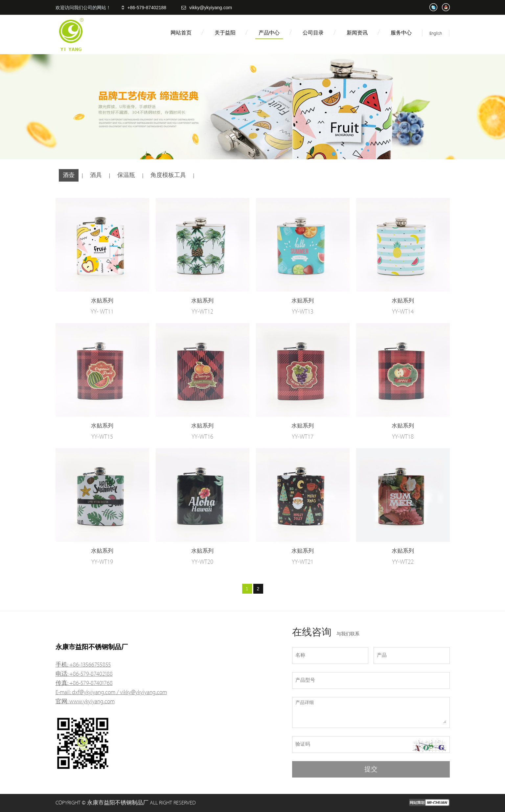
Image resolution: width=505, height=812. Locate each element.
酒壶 (69, 175)
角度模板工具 (168, 175)
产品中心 (269, 33)
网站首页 (181, 33)
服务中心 (401, 33)
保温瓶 (126, 175)
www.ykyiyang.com (92, 702)
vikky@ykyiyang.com (207, 8)
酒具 (96, 175)
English (436, 33)
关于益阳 (225, 33)
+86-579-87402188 (144, 8)
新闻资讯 (357, 33)
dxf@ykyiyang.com (94, 692)
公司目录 (313, 33)
